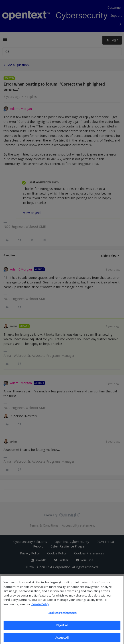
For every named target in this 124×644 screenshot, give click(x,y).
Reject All (62, 629)
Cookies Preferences (62, 617)
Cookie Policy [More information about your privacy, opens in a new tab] (40, 608)
